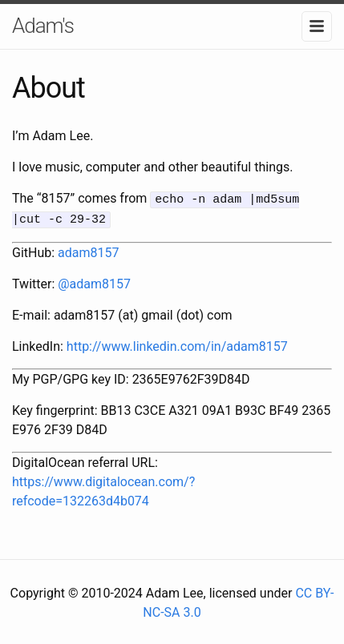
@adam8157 (94, 282)
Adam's (43, 26)
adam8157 (88, 250)
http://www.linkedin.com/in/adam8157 (177, 344)
